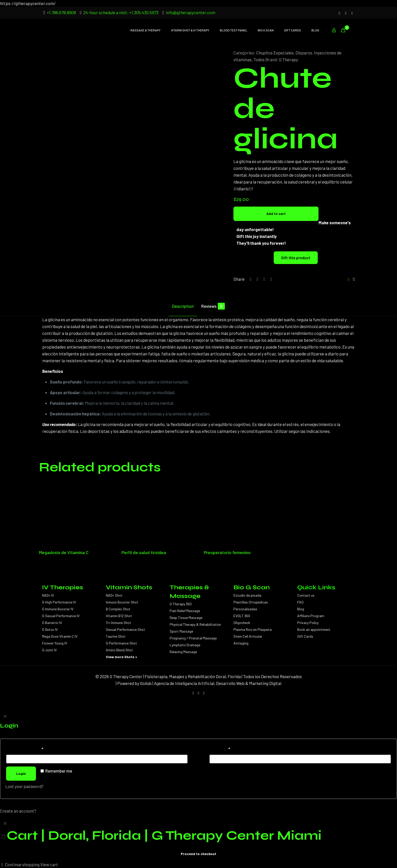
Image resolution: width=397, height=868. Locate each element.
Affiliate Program (311, 616)
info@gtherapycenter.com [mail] (191, 12)
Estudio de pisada (247, 595)
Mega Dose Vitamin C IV (60, 636)
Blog (301, 609)
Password (220, 749)
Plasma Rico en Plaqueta (253, 629)
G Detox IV (50, 629)
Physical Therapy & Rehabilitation (195, 624)
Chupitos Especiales (275, 53)
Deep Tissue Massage (186, 618)
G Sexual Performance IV (61, 616)
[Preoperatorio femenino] (239, 514)
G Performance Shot (121, 643)
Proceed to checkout (198, 854)
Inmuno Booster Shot (122, 602)
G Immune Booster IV (58, 609)
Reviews (213, 306)
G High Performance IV (59, 602)
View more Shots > (122, 657)
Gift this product (296, 258)
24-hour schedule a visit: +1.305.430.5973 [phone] (121, 12)
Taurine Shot (116, 636)
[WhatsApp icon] (352, 13)
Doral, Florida (228, 676)
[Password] (300, 759)
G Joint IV (49, 650)
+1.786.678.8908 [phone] (61, 12)
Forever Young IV (55, 643)
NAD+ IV (48, 595)
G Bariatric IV (52, 623)
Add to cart (276, 214)
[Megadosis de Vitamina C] (74, 514)
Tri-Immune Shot (118, 623)
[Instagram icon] (339, 13)
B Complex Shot (118, 609)
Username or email (25, 749)
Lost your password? (24, 786)
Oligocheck (242, 623)
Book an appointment (314, 629)
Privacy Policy (308, 623)
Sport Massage (181, 631)
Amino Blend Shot (119, 650)
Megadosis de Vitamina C (64, 552)
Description (183, 306)
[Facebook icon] (346, 13)
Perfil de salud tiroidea (144, 552)
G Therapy (289, 59)
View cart (49, 864)
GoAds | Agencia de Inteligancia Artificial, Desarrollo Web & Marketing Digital (211, 683)
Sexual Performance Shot (125, 629)
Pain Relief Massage (185, 611)
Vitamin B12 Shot (119, 616)
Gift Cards (305, 636)
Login (21, 773)
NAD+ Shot (114, 595)
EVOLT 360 (242, 616)
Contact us (306, 595)
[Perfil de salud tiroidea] (157, 514)
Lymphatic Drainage (185, 645)
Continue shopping (20, 864)
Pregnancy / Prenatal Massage (193, 638)
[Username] (97, 759)
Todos (259, 59)
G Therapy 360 (181, 604)
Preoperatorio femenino (227, 552)
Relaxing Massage (183, 652)
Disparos (304, 53)
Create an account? (18, 811)
